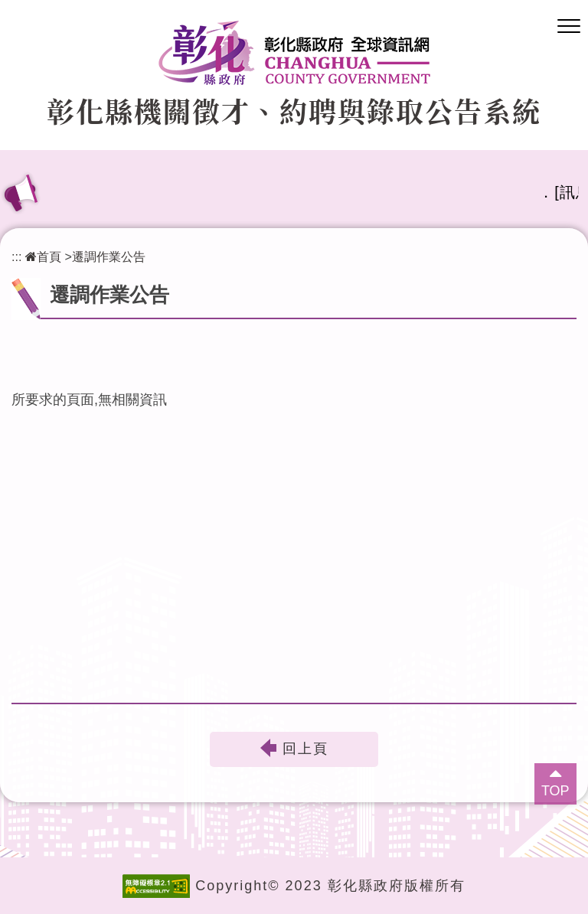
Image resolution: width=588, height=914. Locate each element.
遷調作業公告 (109, 256)
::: (17, 256)
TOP (555, 791)
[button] (569, 27)
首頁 (43, 256)
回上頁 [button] (305, 749)
